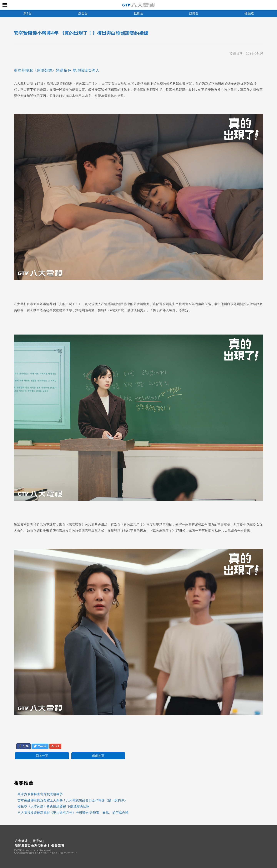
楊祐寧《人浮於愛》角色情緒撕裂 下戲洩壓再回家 (54, 806)
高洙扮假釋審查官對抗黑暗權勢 (40, 794)
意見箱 (38, 841)
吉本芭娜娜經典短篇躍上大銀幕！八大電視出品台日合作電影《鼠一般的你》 (72, 800)
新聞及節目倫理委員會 (31, 846)
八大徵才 (21, 841)
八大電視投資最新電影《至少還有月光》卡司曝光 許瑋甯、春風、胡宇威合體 (73, 813)
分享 (23, 746)
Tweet (40, 746)
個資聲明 (58, 846)
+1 (55, 746)
